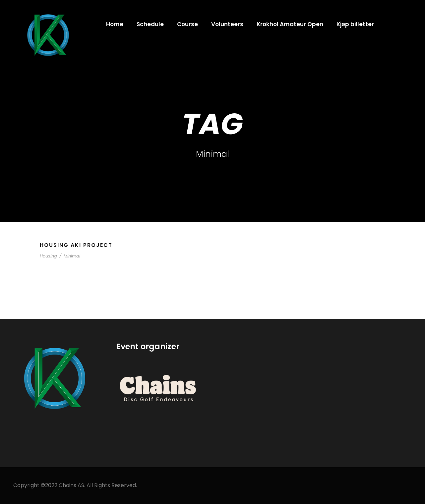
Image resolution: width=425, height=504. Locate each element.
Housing (48, 256)
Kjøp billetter (355, 24)
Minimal (72, 256)
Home (115, 24)
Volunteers (227, 24)
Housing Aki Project (76, 245)
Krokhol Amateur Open (290, 24)
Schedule (150, 24)
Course (187, 24)
